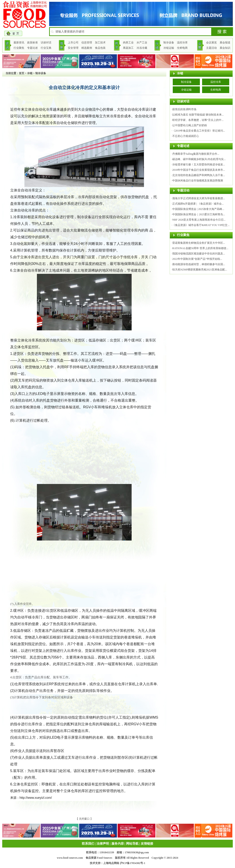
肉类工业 (128, 43)
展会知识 (225, 48)
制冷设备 (169, 43)
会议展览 (211, 43)
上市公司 (73, 43)
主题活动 (211, 48)
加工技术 (100, 43)
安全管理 (73, 48)
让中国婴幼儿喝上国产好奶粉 (190, 125)
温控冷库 (182, 43)
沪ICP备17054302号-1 (133, 863)
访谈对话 (46, 43)
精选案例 (87, 48)
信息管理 (87, 43)
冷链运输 (169, 48)
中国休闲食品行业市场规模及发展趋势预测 (198, 181)
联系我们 (88, 844)
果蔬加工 (128, 48)
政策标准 (32, 43)
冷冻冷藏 (142, 48)
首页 (22, 73)
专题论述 (32, 48)
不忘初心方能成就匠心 (186, 136)
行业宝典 (46, 48)
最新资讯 (19, 43)
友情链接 (147, 844)
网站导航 (132, 844)
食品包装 (100, 48)
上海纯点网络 (111, 863)
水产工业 (142, 43)
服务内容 (118, 844)
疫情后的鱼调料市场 (184, 109)
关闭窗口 (84, 819)
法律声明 (103, 844)
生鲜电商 (182, 48)
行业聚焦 (19, 48)
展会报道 (225, 43)
